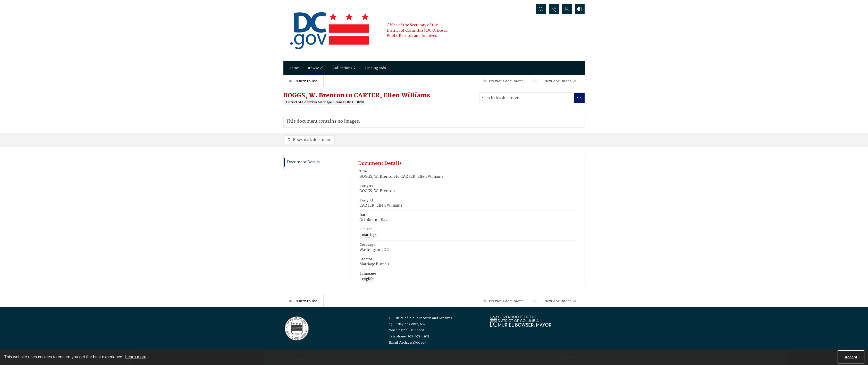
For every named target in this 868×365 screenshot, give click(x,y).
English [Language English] (368, 279)
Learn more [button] (136, 357)
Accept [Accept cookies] (851, 357)
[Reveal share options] (554, 9)
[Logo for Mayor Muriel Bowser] (521, 321)
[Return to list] (306, 81)
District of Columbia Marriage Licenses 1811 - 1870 (325, 103)
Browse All (316, 68)
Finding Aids (376, 68)
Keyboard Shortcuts (43, 3)
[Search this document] (527, 98)
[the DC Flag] (330, 31)
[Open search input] (541, 9)
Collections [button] (345, 68)
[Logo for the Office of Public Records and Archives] (296, 328)
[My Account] (567, 9)
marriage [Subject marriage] (369, 235)
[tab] (317, 162)
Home (294, 68)
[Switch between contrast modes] (580, 9)
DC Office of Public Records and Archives (421, 318)
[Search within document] (579, 98)
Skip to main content (41, 3)
